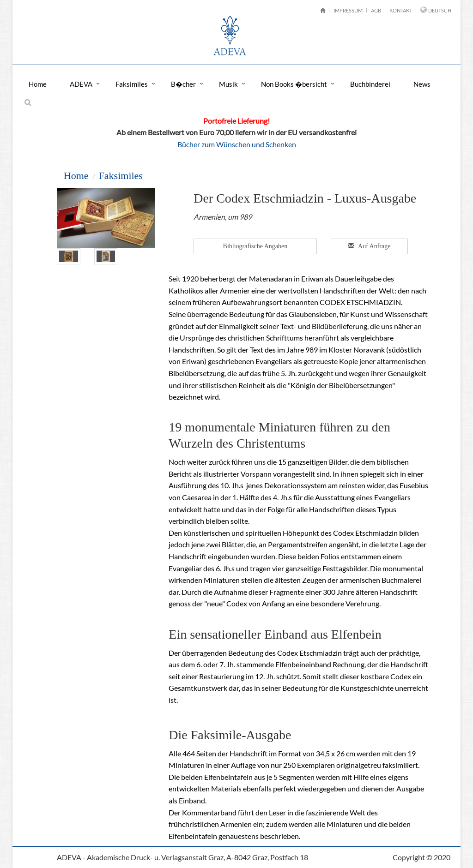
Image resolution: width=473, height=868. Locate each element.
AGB (376, 10)
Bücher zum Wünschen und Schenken (237, 144)
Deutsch (440, 10)
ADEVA (81, 84)
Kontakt (401, 10)
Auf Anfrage (370, 246)
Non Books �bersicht (294, 84)
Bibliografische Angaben (255, 246)
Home (38, 84)
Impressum (348, 10)
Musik (228, 84)
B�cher (183, 84)
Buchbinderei (370, 84)
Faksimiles (132, 84)
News (422, 84)
